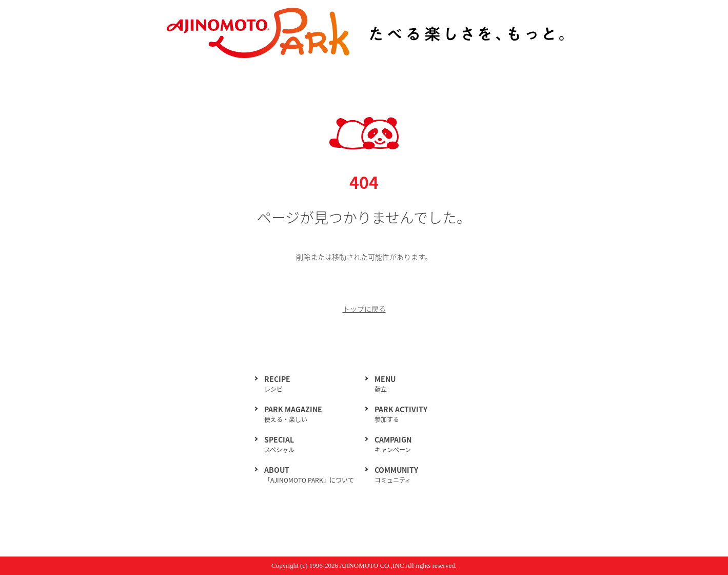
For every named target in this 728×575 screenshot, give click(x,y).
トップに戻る (364, 309)
